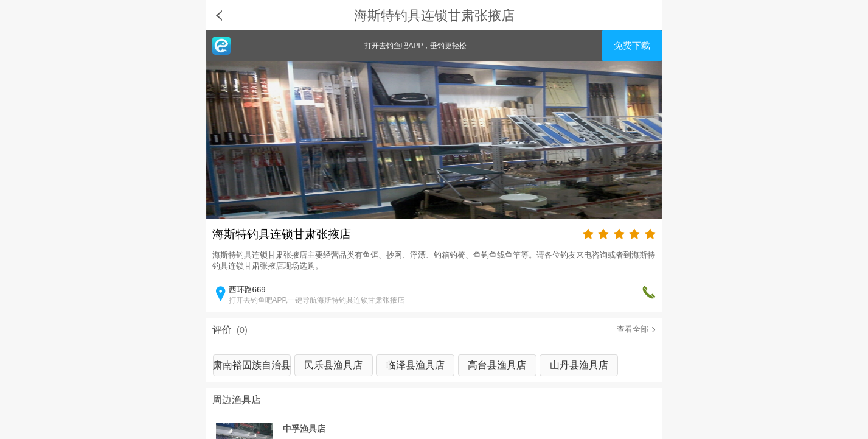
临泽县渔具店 (415, 365)
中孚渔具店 (304, 429)
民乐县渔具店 (333, 365)
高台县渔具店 (497, 365)
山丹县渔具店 (579, 365)
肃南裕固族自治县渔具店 (252, 368)
